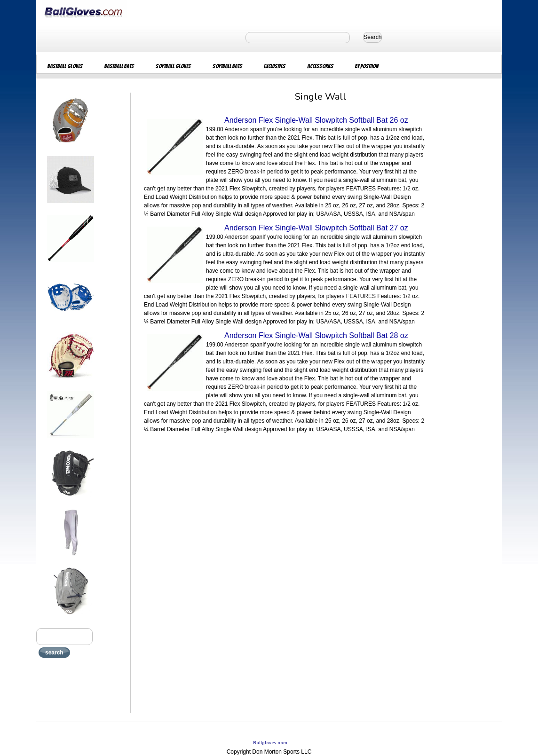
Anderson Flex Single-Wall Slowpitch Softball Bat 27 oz (316, 228)
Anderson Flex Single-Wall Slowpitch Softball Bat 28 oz (316, 335)
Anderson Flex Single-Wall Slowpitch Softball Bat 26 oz (316, 120)
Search (372, 37)
